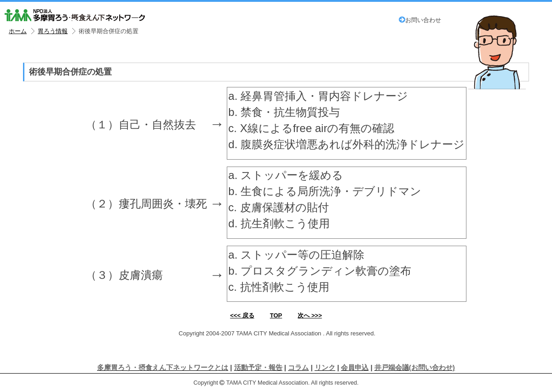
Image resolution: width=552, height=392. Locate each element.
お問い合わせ (420, 20)
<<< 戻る (242, 315)
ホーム (18, 31)
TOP (276, 315)
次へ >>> (310, 315)
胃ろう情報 (53, 31)
